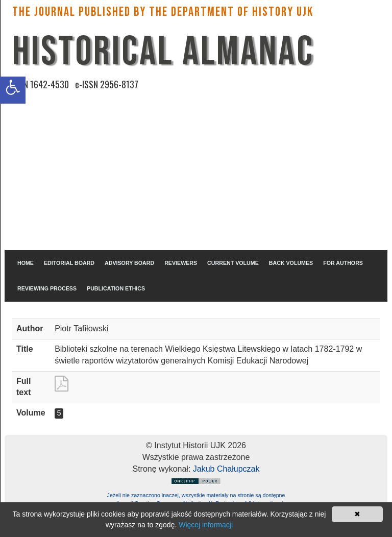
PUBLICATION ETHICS (116, 288)
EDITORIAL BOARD (69, 263)
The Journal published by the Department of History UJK (163, 12)
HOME (26, 263)
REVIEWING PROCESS (47, 288)
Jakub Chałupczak (226, 469)
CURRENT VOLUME (233, 263)
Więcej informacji (206, 525)
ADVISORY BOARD (129, 263)
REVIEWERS (181, 263)
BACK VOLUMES (291, 263)
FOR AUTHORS (343, 263)
